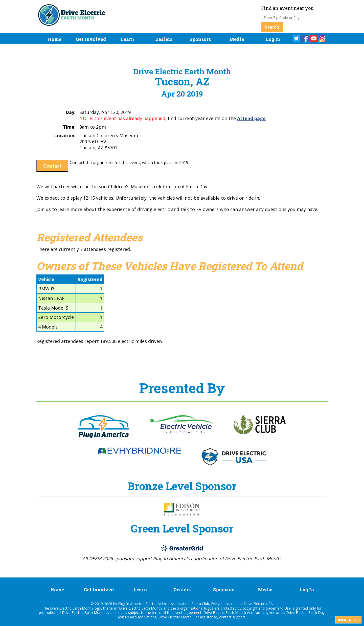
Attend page (251, 118)
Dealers (164, 39)
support (239, 617)
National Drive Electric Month (168, 617)
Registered (90, 279)
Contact (52, 166)
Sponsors (200, 39)
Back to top (348, 620)
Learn (127, 39)
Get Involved (91, 39)
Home (55, 39)
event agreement (187, 612)
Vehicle (46, 279)
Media (237, 39)
